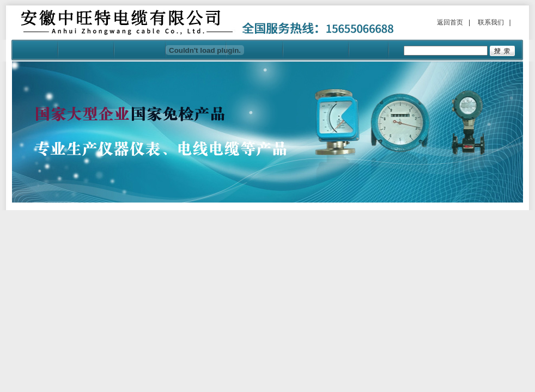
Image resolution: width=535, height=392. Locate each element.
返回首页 (450, 22)
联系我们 (491, 22)
